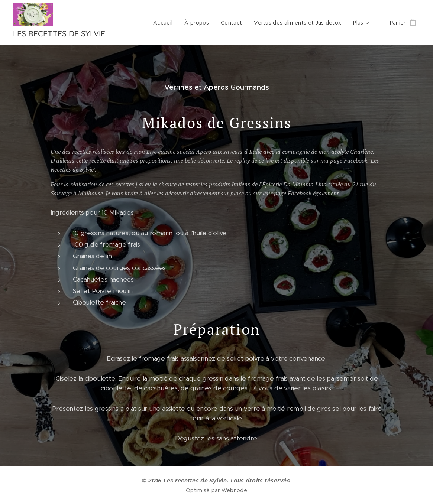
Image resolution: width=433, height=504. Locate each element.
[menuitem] (165, 23)
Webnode (234, 490)
